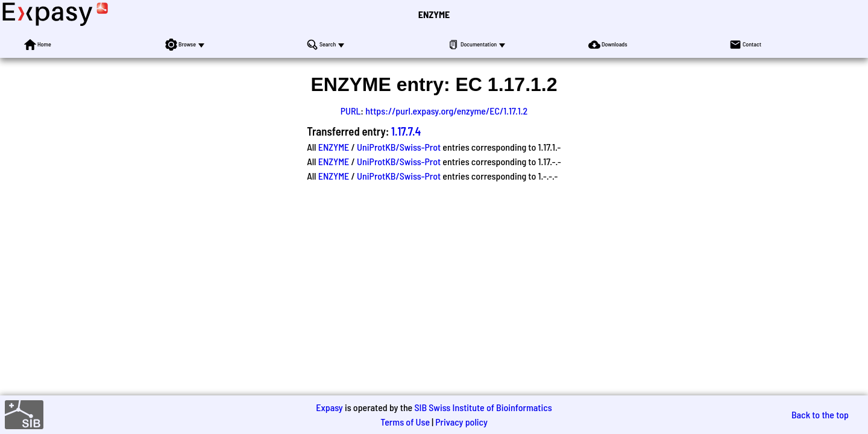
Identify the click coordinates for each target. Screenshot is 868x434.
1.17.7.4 (406, 131)
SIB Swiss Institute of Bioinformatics (483, 407)
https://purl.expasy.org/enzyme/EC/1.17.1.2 (446, 111)
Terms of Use (405, 422)
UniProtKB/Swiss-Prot (399, 147)
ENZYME (434, 14)
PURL (351, 111)
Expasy (329, 407)
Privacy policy (461, 422)
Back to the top (820, 414)
